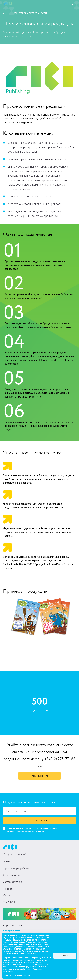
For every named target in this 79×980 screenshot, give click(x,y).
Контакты (9, 896)
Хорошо (65, 956)
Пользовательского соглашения (30, 831)
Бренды (8, 861)
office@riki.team (12, 931)
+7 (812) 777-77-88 (13, 926)
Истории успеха (13, 882)
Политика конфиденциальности (17, 976)
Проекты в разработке (16, 868)
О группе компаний (15, 855)
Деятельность (11, 875)
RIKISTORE (10, 902)
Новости (8, 889)
